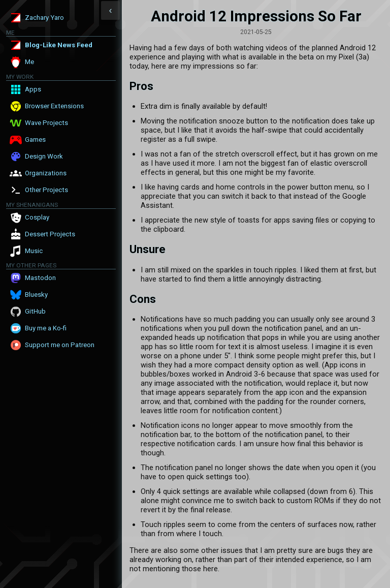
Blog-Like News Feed (59, 45)
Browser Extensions (54, 106)
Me (29, 62)
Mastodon (40, 278)
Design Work (44, 156)
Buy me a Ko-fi (46, 328)
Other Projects (46, 190)
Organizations (46, 173)
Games (35, 140)
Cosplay (37, 217)
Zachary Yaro (44, 18)
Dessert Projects (50, 234)
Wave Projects (46, 123)
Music (34, 251)
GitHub (35, 311)
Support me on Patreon (60, 345)
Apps (33, 89)
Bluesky (36, 295)
